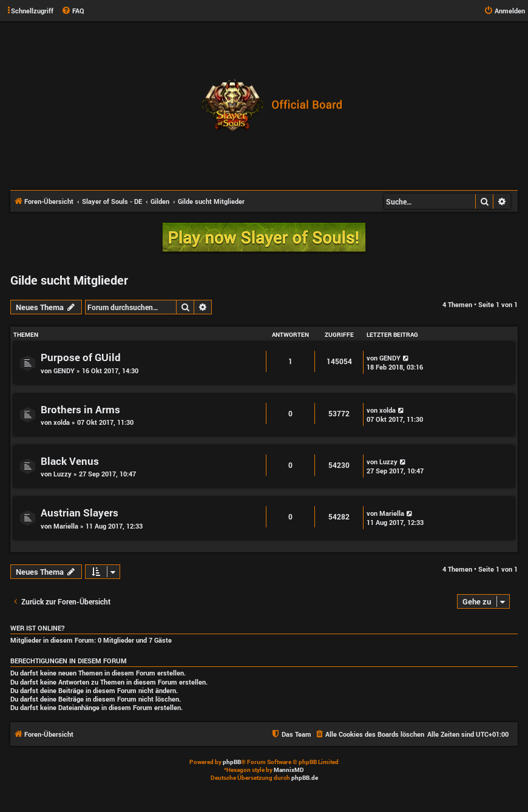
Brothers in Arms (80, 409)
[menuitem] (73, 11)
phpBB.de (305, 778)
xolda (62, 422)
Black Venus (70, 461)
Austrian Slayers (80, 513)
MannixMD (289, 770)
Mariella (66, 526)
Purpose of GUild (81, 357)
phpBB (232, 762)
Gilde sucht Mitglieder (69, 280)
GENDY (64, 370)
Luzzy (63, 474)
